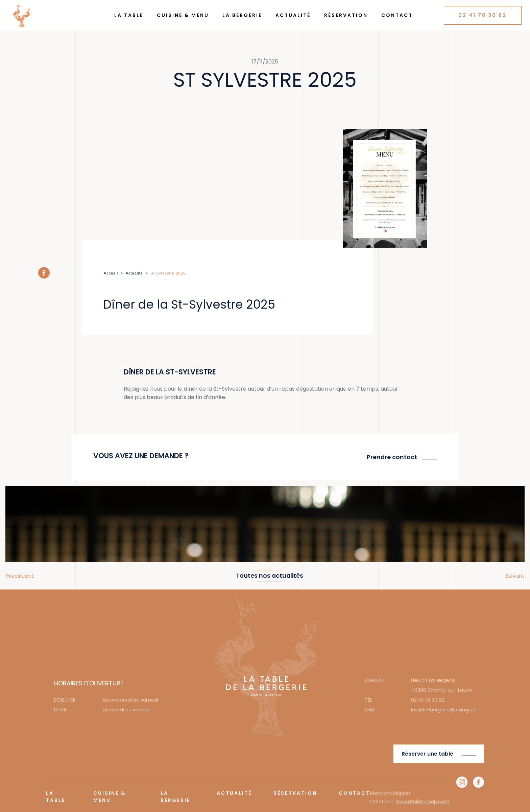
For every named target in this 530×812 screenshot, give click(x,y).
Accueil (111, 273)
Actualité (293, 15)
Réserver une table (427, 754)
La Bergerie (242, 15)
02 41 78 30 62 (483, 15)
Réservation (346, 15)
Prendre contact (392, 457)
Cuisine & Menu (183, 15)
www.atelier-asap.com (423, 802)
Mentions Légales (390, 793)
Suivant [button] (515, 576)
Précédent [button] (20, 576)
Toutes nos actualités (270, 576)
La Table (129, 15)
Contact (397, 15)
